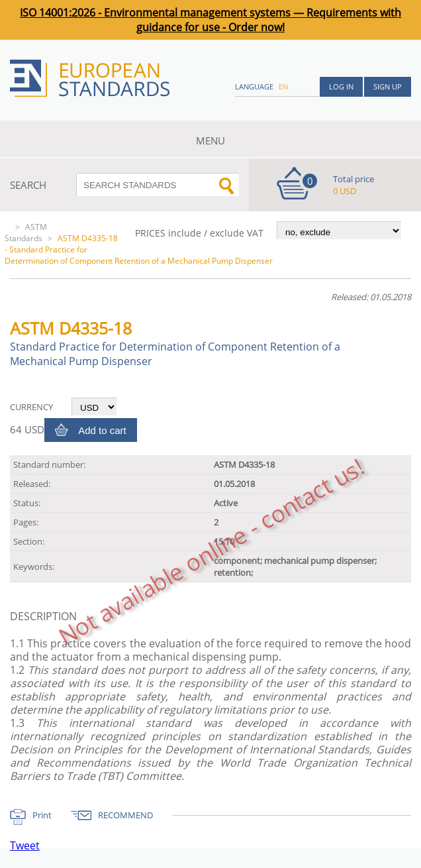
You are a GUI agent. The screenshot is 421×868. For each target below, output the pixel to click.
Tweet (25, 845)
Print (42, 815)
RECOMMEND (125, 815)
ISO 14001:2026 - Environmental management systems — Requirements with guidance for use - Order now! (210, 20)
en (283, 86)
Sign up (388, 86)
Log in (341, 86)
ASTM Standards (26, 233)
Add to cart (102, 430)
